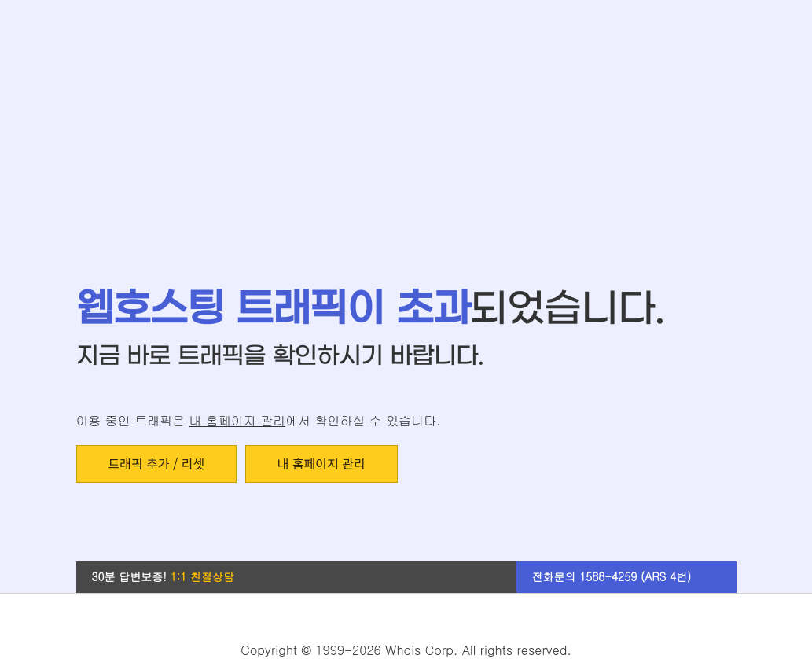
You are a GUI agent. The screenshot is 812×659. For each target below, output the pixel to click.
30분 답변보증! (164, 576)
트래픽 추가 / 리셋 (157, 463)
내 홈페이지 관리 (237, 420)
